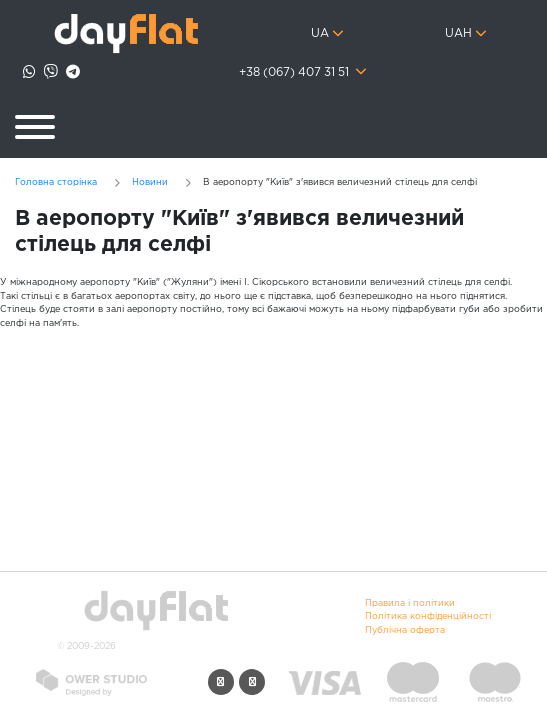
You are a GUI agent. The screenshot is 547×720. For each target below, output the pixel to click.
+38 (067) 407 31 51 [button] (295, 73)
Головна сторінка (56, 182)
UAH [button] (458, 34)
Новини (150, 182)
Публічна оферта (405, 630)
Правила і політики (410, 603)
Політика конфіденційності (428, 616)
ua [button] (320, 34)
